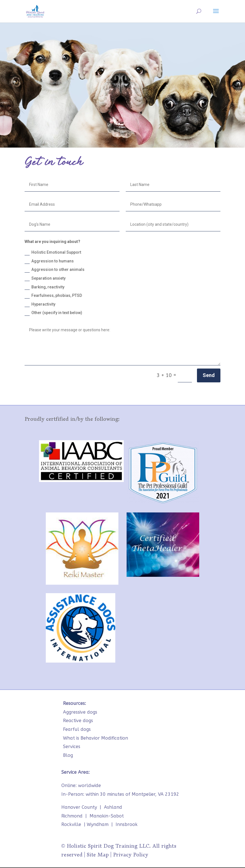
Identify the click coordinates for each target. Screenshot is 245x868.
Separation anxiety (45, 279)
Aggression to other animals (55, 270)
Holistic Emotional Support (53, 253)
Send (209, 375)
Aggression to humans (49, 261)
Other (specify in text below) (53, 313)
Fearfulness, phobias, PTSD (53, 296)
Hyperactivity (40, 304)
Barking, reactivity (45, 287)
